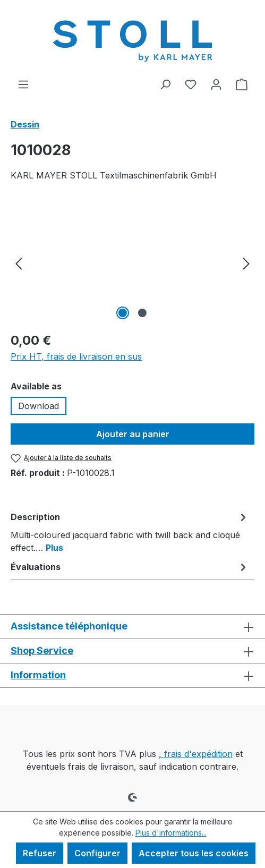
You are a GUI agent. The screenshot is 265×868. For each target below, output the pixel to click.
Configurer (97, 853)
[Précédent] (19, 263)
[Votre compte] (216, 84)
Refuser (40, 853)
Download (39, 406)
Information (38, 675)
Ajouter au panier (133, 434)
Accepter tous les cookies (194, 853)
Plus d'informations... (171, 833)
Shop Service (42, 650)
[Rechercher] (165, 84)
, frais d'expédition (196, 754)
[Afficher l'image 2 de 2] (142, 313)
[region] (132, 263)
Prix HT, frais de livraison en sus (76, 356)
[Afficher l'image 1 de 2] (123, 313)
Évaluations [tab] (130, 567)
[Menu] (23, 84)
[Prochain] (246, 263)
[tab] (130, 532)
